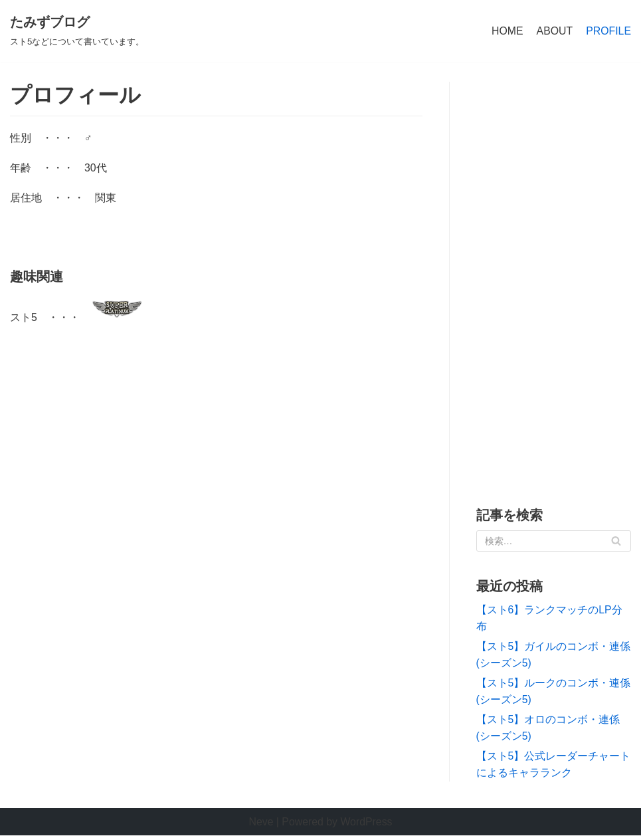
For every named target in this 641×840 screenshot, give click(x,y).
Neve (260, 826)
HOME (506, 31)
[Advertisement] (554, 282)
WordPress (367, 826)
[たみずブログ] (77, 31)
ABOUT (554, 31)
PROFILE (608, 31)
